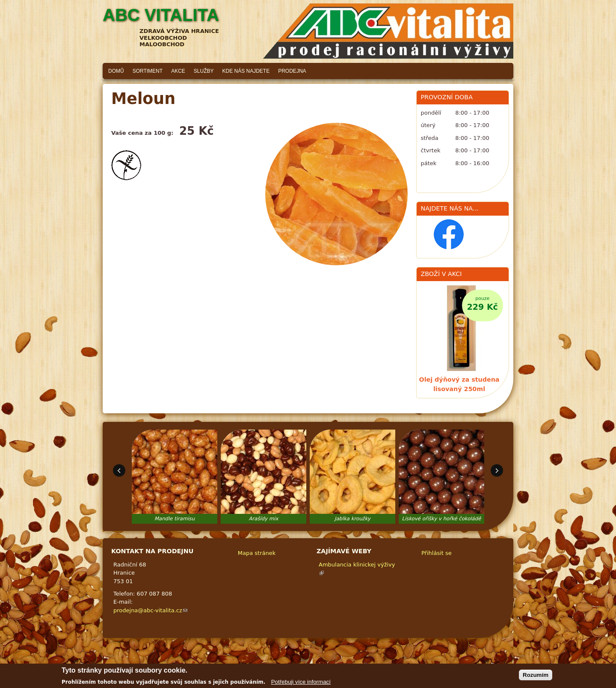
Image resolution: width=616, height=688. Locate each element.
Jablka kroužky (352, 519)
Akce (178, 71)
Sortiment (148, 71)
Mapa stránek (257, 553)
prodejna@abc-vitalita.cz (150, 610)
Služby (204, 71)
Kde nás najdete (246, 71)
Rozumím (536, 677)
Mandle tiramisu (175, 519)
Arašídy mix (264, 519)
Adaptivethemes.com (340, 665)
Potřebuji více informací (301, 684)
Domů (116, 71)
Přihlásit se (437, 553)
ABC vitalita (161, 15)
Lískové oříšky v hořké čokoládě (442, 519)
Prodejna (292, 71)
